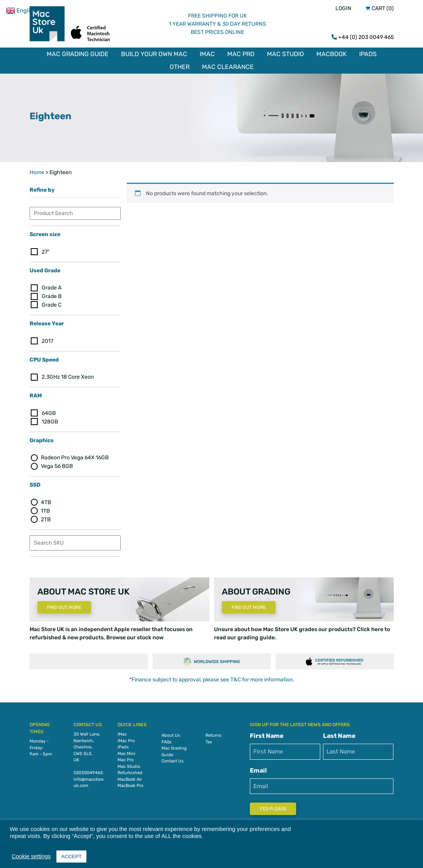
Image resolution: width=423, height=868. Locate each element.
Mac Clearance (228, 67)
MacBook (332, 54)
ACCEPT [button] (71, 857)
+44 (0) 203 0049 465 (366, 37)
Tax (209, 741)
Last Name (339, 735)
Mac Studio (285, 54)
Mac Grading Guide (78, 54)
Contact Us (173, 760)
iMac (207, 54)
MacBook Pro (130, 785)
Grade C (52, 304)
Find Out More (64, 607)
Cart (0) (383, 8)
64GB (49, 412)
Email (258, 769)
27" (46, 251)
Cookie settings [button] (31, 856)
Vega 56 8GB (57, 465)
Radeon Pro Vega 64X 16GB (75, 457)
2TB (46, 519)
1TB (45, 510)
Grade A (52, 287)
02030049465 (88, 772)
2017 (47, 340)
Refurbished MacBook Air (130, 775)
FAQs (167, 741)
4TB (46, 502)
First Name (267, 735)
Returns (213, 735)
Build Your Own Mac (154, 54)
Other (180, 67)
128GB (50, 421)
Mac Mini (126, 752)
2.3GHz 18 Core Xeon (68, 376)
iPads (368, 54)
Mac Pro (241, 54)
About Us (171, 735)
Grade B (52, 296)
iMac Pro (126, 740)
